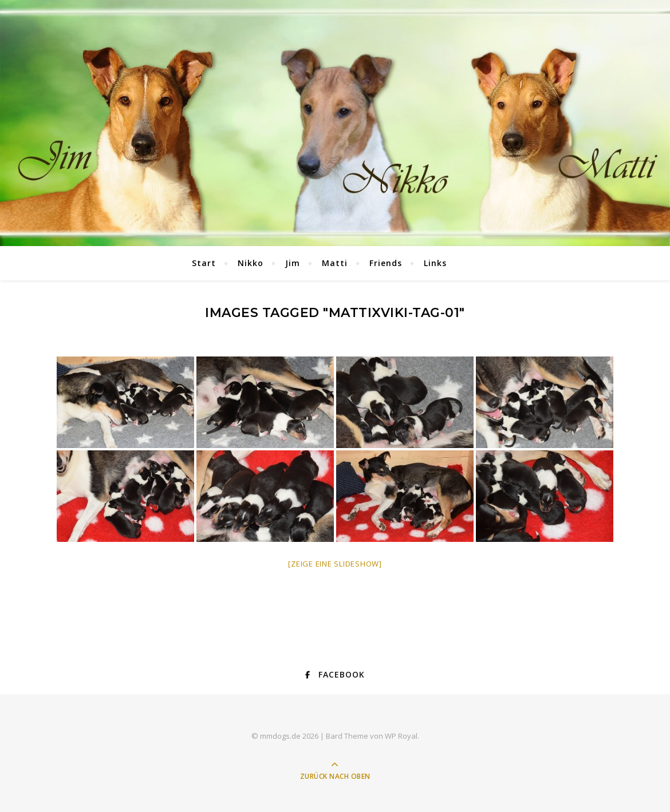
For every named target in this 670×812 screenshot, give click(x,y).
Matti (335, 263)
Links (435, 263)
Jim (293, 263)
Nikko (251, 263)
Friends (386, 263)
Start (204, 263)
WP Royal (401, 736)
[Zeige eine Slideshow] (335, 564)
